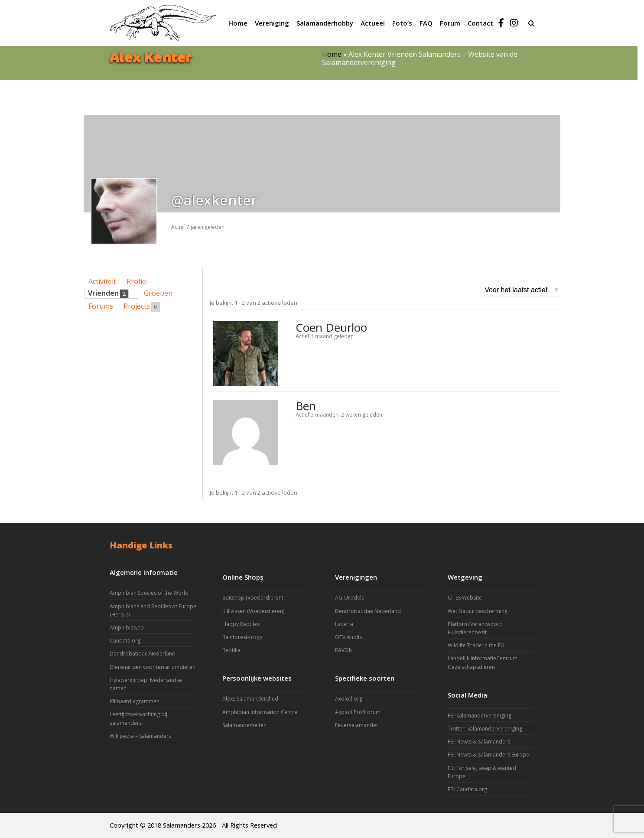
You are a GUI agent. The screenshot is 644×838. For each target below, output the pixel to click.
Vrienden (108, 293)
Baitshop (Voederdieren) (253, 598)
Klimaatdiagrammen (135, 701)
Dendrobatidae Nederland (143, 654)
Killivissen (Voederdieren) (253, 611)
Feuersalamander (357, 725)
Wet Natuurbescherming (478, 611)
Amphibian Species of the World (149, 593)
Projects (142, 307)
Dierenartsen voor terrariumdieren (153, 667)
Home (332, 54)
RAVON (344, 650)
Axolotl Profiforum (358, 712)
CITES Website (465, 598)
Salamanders (182, 825)
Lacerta (344, 624)
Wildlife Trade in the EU (476, 645)
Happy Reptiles (241, 624)
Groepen (158, 293)
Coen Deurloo (331, 327)
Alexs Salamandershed (250, 699)
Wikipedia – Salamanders (140, 736)
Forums (101, 306)
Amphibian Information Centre (260, 712)
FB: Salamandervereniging (480, 716)
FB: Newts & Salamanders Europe (488, 755)
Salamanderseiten (244, 725)
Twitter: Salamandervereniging (485, 729)
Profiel (137, 281)
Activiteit (102, 281)
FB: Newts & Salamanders (479, 742)
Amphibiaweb (127, 628)
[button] (531, 23)
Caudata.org (125, 641)
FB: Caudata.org (467, 789)
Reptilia (231, 650)
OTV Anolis (348, 637)
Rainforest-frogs (242, 637)
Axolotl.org (349, 699)
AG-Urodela (350, 598)
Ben (306, 406)
